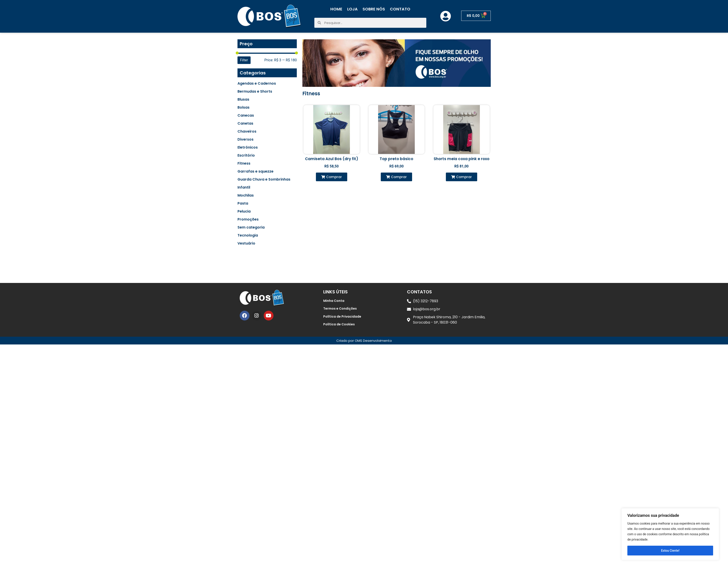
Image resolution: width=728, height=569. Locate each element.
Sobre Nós (374, 9)
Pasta (243, 203)
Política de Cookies (339, 324)
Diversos (245, 139)
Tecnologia (248, 235)
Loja (352, 9)
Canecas (246, 115)
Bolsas (243, 107)
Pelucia (244, 211)
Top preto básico (396, 159)
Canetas (245, 123)
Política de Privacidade (342, 316)
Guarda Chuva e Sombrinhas (264, 179)
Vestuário (246, 243)
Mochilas (246, 195)
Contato (400, 9)
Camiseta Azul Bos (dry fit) (332, 159)
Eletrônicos (248, 147)
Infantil (244, 187)
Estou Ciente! (670, 551)
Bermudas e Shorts (255, 92)
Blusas (243, 99)
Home (336, 9)
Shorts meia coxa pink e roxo (462, 159)
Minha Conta (334, 301)
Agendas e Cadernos (257, 84)
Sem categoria (251, 227)
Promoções (248, 219)
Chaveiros (247, 131)
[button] (332, 177)
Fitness (244, 163)
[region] (670, 534)
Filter (244, 60)
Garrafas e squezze (255, 171)
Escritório (246, 155)
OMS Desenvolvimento (373, 341)
